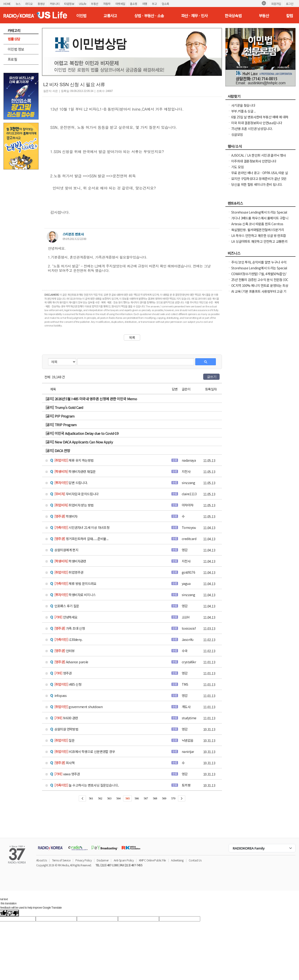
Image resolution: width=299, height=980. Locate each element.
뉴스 (18, 4)
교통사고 (110, 16)
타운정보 (69, 4)
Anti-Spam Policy (124, 860)
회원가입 (276, 4)
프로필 (12, 59)
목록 (132, 337)
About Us (41, 860)
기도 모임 (237, 167)
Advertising (177, 860)
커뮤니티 (55, 4)
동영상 (41, 4)
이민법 (81, 16)
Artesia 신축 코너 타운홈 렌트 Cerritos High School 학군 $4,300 (257, 226)
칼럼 (290, 16)
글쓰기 (212, 377)
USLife (82, 4)
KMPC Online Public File (152, 860)
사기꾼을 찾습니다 (243, 105)
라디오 (29, 4)
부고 (154, 4)
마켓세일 (120, 4)
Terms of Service (61, 860)
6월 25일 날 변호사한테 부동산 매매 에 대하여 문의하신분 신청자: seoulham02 (260, 119)
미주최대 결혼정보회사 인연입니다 (254, 161)
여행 (145, 4)
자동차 (107, 4)
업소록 (165, 4)
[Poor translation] (13, 913)
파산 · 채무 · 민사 (194, 16)
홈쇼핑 (133, 4)
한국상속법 (233, 16)
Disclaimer (103, 860)
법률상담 (14, 39)
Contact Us (195, 860)
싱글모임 (237, 134)
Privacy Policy (84, 860)
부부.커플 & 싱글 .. (243, 111)
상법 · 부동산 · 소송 (149, 16)
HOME (7, 4)
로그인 (290, 4)
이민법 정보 (16, 49)
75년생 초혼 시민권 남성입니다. (252, 129)
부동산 (94, 4)
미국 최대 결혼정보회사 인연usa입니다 (257, 123)
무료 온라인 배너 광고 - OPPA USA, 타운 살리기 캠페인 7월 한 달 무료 (260, 175)
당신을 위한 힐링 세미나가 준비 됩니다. (257, 184)
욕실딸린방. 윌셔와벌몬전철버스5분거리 (258, 230)
